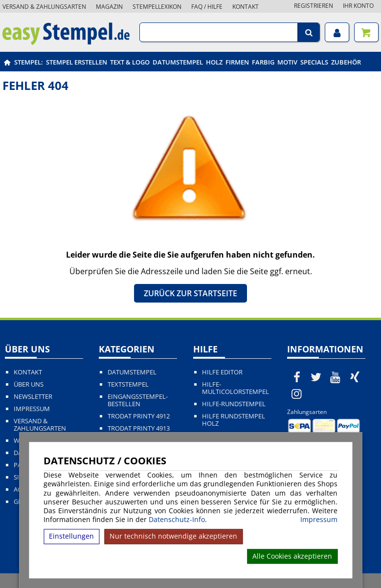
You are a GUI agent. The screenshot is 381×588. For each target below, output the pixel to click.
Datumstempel (178, 62)
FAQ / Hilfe (207, 7)
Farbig (263, 62)
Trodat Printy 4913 (139, 428)
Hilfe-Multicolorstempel (235, 388)
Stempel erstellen (77, 62)
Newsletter (33, 397)
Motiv (287, 62)
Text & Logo (130, 62)
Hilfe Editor (222, 372)
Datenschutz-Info (177, 519)
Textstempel (128, 384)
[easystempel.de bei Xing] (355, 377)
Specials (314, 62)
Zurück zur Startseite (190, 293)
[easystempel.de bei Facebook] (297, 377)
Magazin (109, 7)
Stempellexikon (157, 7)
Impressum (319, 520)
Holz (214, 62)
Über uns (29, 384)
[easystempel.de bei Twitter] (316, 377)
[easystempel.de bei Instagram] (297, 393)
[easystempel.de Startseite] (66, 42)
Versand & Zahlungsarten (44, 7)
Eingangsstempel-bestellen (138, 400)
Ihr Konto (358, 6)
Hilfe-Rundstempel (234, 404)
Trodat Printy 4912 (139, 416)
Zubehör (346, 62)
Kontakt (246, 7)
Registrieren (314, 6)
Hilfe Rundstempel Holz (234, 420)
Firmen (237, 62)
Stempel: (29, 62)
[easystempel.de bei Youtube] (336, 377)
